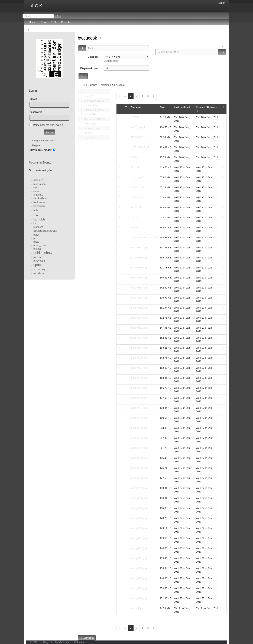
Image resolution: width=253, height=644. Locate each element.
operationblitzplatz (45, 231)
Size (162, 107)
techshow (39, 273)
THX (53, 22)
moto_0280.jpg (139, 258)
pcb (35, 238)
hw (36, 215)
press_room (40, 245)
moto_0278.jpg (139, 338)
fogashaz (38, 195)
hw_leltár (39, 220)
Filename (136, 107)
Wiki (34, 642)
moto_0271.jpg (139, 408)
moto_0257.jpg (139, 548)
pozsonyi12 (88, 124)
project (37, 249)
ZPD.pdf (135, 167)
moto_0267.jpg (139, 448)
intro (36, 223)
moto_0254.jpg (139, 568)
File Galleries (90, 85)
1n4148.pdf (137, 177)
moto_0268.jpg (139, 458)
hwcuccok (88, 38)
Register (37, 145)
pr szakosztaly (89, 128)
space (38, 265)
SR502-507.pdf (139, 137)
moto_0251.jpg (139, 558)
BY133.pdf (136, 197)
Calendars (77, 642)
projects (86, 133)
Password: (36, 112)
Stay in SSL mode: (40, 150)
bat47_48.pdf (138, 127)
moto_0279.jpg (139, 318)
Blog (43, 22)
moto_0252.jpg (139, 538)
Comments (87, 638)
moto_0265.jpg (139, 508)
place (36, 242)
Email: (33, 99)
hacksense (39, 202)
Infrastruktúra (89, 105)
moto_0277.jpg (139, 368)
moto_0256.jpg (139, 528)
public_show (43, 253)
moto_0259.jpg (139, 488)
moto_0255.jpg (139, 578)
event (36, 191)
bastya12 (86, 96)
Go (222, 52)
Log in (223, 3)
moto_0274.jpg (139, 348)
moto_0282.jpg (139, 308)
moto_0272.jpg (139, 418)
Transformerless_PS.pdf (144, 238)
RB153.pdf (136, 228)
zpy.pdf (134, 217)
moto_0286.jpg (139, 268)
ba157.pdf (136, 207)
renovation (39, 261)
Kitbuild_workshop (91, 110)
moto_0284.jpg (139, 298)
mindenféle (87, 114)
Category (93, 57)
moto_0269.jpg (139, 428)
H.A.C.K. (35, 6)
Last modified (182, 107)
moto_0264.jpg (139, 498)
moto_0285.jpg (139, 278)
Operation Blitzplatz (92, 119)
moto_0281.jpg (139, 328)
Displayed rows (89, 68)
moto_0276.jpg (139, 388)
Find (83, 76)
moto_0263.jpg (139, 478)
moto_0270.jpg (139, 358)
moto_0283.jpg (139, 288)
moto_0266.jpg (139, 438)
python (37, 257)
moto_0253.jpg (139, 588)
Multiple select (111, 61)
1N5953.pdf (137, 117)
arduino (38, 180)
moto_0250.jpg (139, 598)
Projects (66, 22)
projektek (106, 85)
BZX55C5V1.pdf (139, 187)
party (36, 235)
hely (36, 210)
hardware (40, 206)
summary (39, 269)
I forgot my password (44, 140)
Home (32, 22)
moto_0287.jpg (139, 248)
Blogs (44, 642)
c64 (35, 188)
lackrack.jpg (137, 608)
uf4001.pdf (136, 157)
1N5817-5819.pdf (140, 147)
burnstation (39, 184)
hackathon (40, 198)
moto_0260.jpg (139, 518)
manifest (38, 227)
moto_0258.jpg (139, 468)
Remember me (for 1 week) (46, 125)
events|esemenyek (92, 101)
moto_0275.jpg (139, 378)
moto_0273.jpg (139, 398)
